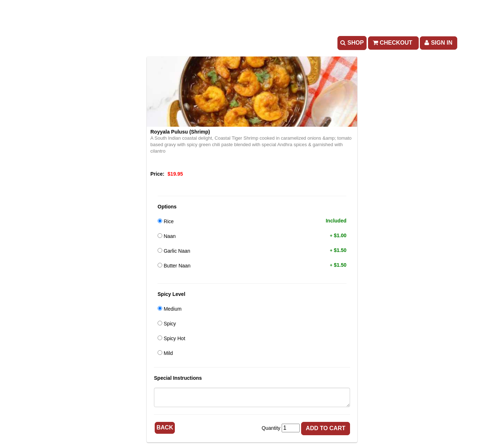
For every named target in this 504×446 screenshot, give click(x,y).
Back (165, 427)
